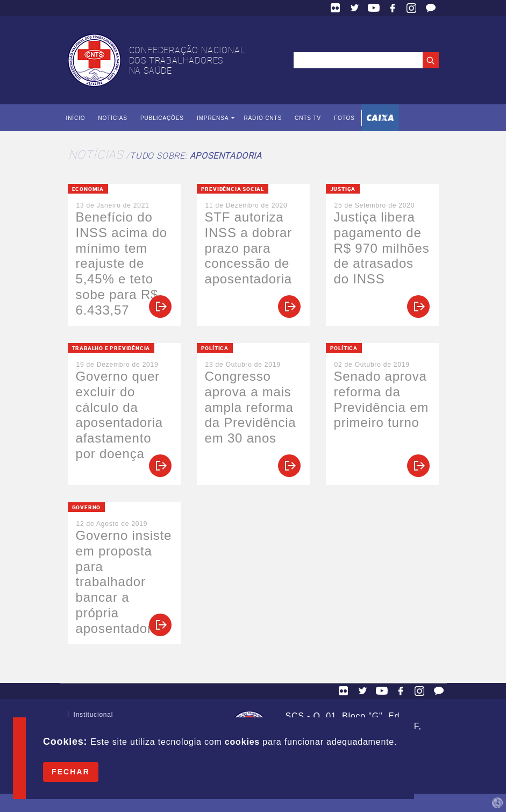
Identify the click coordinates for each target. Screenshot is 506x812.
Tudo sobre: (196, 155)
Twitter (355, 8)
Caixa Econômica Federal (380, 118)
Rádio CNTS (263, 118)
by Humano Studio (497, 803)
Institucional (94, 717)
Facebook (393, 8)
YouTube (374, 8)
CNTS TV (308, 118)
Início (76, 118)
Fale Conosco (431, 8)
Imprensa (213, 118)
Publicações (162, 118)
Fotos (344, 118)
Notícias (112, 118)
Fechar (71, 772)
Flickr (336, 8)
